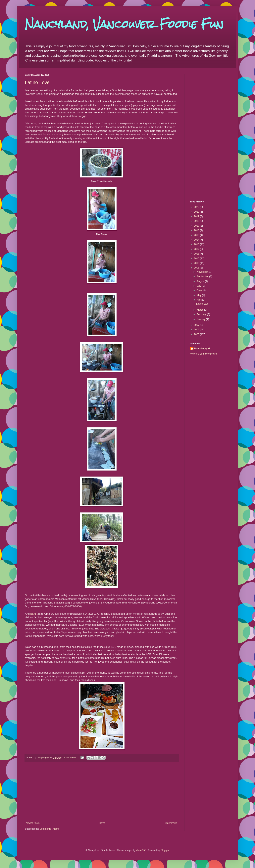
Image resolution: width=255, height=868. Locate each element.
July (199, 286)
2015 (197, 235)
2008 (197, 268)
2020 (197, 212)
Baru (33, 614)
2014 (197, 240)
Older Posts (171, 823)
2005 (197, 334)
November (203, 272)
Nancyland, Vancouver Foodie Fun (124, 24)
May (199, 295)
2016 (197, 230)
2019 (197, 216)
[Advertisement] (102, 792)
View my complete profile (204, 354)
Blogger (165, 850)
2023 (197, 207)
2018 (197, 221)
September (203, 276)
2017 (197, 226)
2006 (197, 330)
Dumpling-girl (202, 349)
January (201, 319)
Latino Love (37, 82)
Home (102, 823)
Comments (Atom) (49, 829)
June (200, 290)
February (202, 314)
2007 (197, 325)
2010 (197, 259)
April (200, 300)
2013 (197, 244)
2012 (197, 249)
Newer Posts (33, 823)
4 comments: (71, 757)
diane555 (141, 850)
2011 (197, 254)
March (201, 310)
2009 (197, 263)
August (201, 281)
